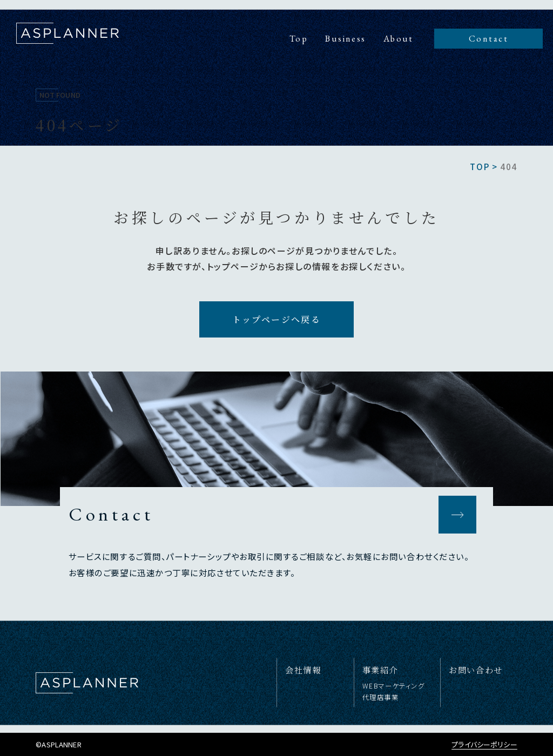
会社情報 (303, 670)
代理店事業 (381, 697)
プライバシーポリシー (484, 744)
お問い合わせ (476, 670)
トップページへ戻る (277, 319)
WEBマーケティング (394, 686)
